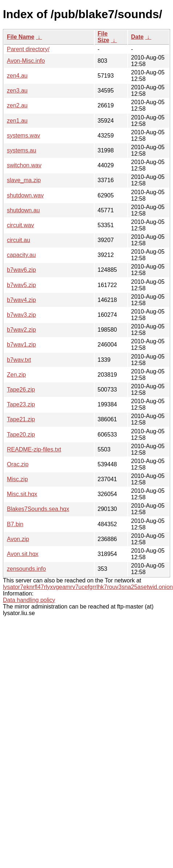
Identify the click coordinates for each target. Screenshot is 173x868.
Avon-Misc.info (26, 61)
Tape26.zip (21, 390)
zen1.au (17, 121)
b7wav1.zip (21, 345)
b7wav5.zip (21, 285)
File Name (21, 37)
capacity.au (21, 255)
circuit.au (18, 240)
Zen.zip (16, 375)
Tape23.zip (21, 404)
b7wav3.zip (21, 315)
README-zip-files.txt (34, 449)
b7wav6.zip (21, 270)
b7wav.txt (19, 360)
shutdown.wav (25, 195)
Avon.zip (18, 539)
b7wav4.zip (21, 300)
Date (137, 37)
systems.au (22, 150)
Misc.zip (17, 479)
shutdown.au (23, 210)
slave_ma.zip (24, 180)
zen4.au (17, 76)
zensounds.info (26, 569)
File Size (103, 37)
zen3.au (17, 91)
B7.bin (15, 524)
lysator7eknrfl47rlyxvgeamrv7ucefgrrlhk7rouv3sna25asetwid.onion (88, 587)
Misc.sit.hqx (22, 494)
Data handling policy (29, 600)
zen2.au (17, 105)
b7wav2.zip (21, 330)
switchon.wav (24, 165)
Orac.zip (18, 464)
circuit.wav (20, 225)
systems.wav (24, 136)
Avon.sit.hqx (23, 554)
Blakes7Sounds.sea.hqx (38, 509)
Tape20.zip (21, 435)
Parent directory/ (28, 49)
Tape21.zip (21, 419)
